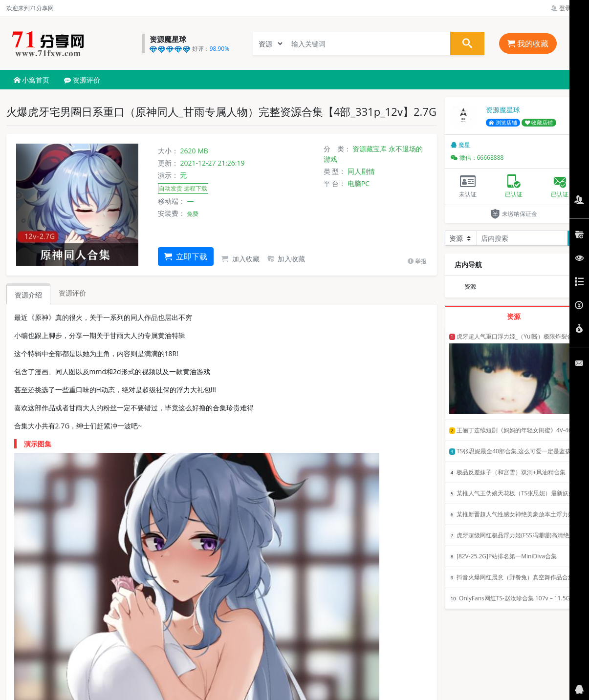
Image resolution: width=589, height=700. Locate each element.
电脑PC (359, 183)
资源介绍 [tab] (28, 295)
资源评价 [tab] (72, 293)
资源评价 (82, 80)
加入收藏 (240, 259)
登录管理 (567, 8)
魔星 (460, 145)
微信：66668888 (477, 158)
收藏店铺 (539, 123)
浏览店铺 (503, 123)
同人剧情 (361, 171)
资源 (470, 286)
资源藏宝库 (370, 149)
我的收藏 (528, 43)
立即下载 (186, 256)
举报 (417, 261)
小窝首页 (32, 80)
